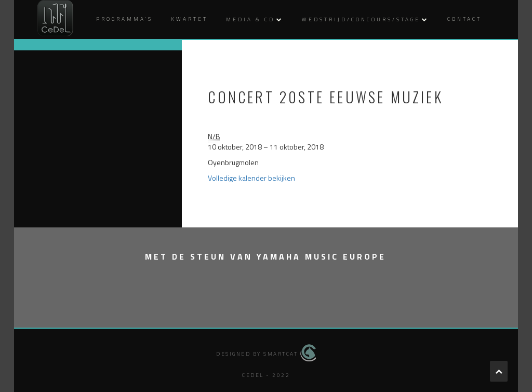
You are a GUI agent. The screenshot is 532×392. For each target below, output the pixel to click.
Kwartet (189, 19)
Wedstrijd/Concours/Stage (361, 19)
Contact (464, 19)
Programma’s (124, 19)
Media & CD (250, 19)
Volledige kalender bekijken (251, 178)
